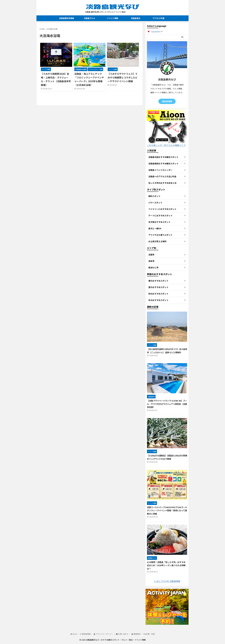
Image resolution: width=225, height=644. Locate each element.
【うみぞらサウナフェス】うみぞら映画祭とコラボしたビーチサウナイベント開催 (123, 77)
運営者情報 (167, 101)
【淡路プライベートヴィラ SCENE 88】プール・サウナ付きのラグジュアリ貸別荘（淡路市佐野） (167, 404)
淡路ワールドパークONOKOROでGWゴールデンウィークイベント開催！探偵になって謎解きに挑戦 (167, 510)
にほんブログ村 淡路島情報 (167, 581)
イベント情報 (113, 18)
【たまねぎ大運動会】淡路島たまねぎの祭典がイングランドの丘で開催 (167, 457)
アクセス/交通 (158, 18)
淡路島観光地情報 (67, 18)
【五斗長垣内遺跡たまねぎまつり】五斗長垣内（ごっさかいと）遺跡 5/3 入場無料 (167, 351)
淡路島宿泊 (136, 18)
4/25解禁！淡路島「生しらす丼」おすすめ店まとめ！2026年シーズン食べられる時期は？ (166, 565)
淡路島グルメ (90, 18)
